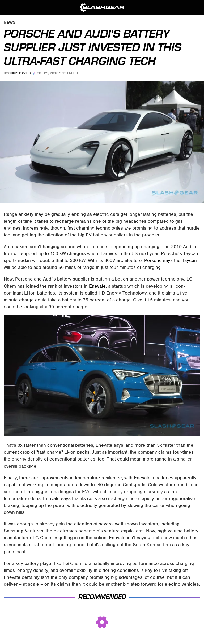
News (10, 23)
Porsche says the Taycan (171, 260)
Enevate (97, 286)
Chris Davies (20, 73)
